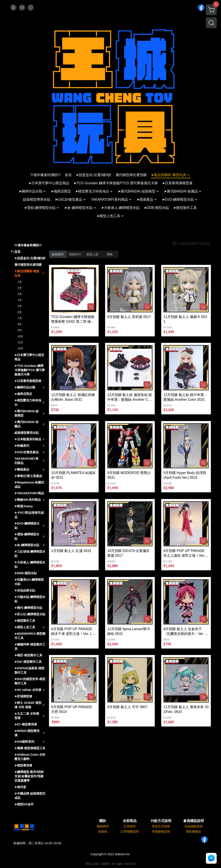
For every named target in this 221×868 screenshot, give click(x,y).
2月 (20, 288)
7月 (20, 318)
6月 (20, 312)
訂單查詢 (130, 826)
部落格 (103, 831)
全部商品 (130, 821)
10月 (20, 336)
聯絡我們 (103, 826)
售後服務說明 (161, 831)
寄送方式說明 (161, 826)
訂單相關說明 (130, 831)
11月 (20, 342)
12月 (20, 348)
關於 (103, 821)
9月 (20, 330)
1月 (20, 282)
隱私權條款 (194, 831)
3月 (20, 294)
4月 (20, 300)
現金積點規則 (194, 826)
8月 (20, 324)
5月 (20, 306)
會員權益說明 (194, 821)
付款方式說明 (161, 821)
